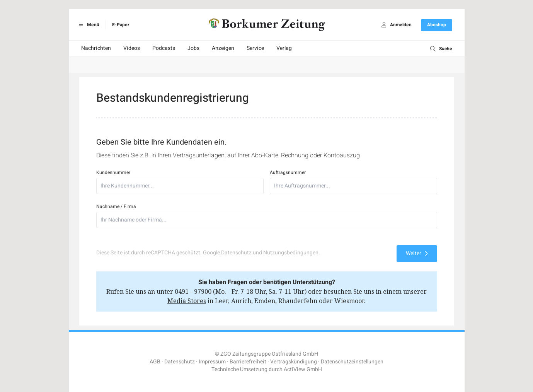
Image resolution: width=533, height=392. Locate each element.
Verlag (284, 48)
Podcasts (164, 48)
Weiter (417, 253)
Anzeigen (223, 48)
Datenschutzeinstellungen (352, 362)
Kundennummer (113, 172)
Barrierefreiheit (248, 362)
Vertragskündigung (294, 362)
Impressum (212, 362)
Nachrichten (96, 48)
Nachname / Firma (116, 206)
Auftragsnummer (288, 172)
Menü (88, 25)
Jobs (193, 48)
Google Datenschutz (227, 253)
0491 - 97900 (193, 291)
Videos (132, 48)
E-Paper (121, 25)
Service (255, 48)
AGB (155, 362)
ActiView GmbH (303, 369)
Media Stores (187, 301)
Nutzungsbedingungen (291, 253)
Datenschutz (180, 362)
